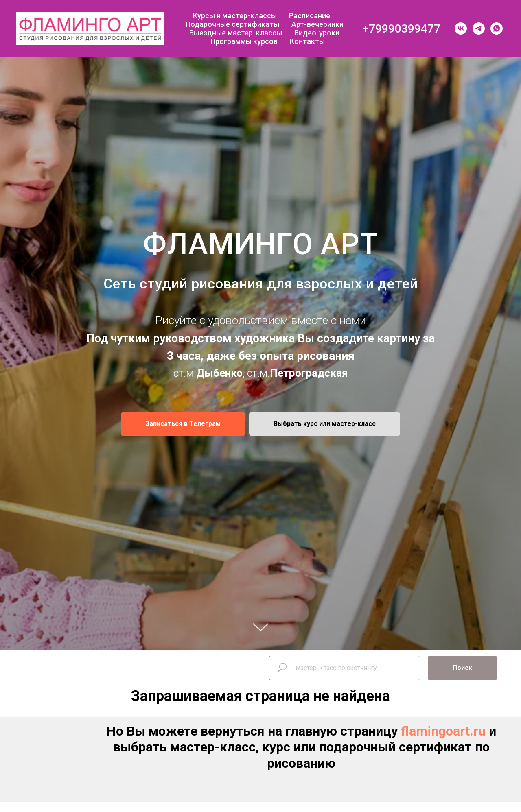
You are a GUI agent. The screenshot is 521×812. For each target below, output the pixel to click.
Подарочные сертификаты (232, 24)
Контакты (307, 41)
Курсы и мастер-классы (235, 16)
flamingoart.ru (443, 731)
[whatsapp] (497, 28)
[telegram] (479, 28)
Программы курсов (244, 41)
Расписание (310, 16)
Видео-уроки (317, 33)
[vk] (461, 28)
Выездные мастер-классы (236, 33)
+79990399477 (401, 29)
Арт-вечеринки (317, 24)
